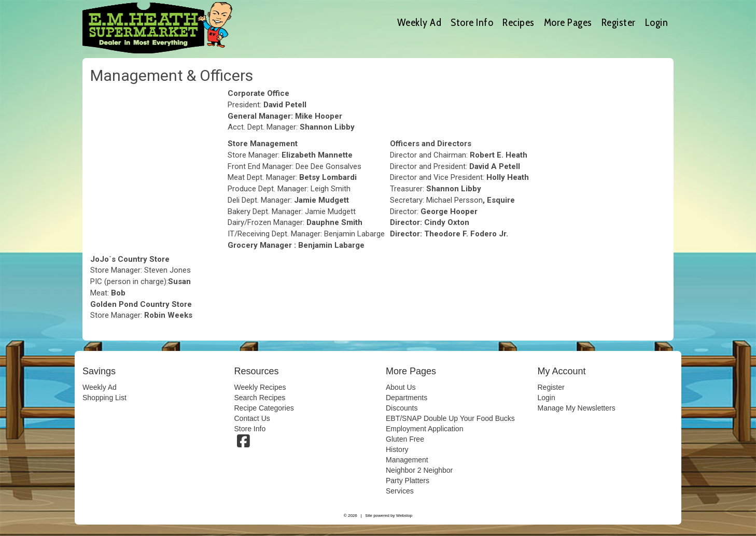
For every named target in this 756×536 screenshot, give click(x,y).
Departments (407, 398)
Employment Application (424, 429)
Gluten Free (405, 439)
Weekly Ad (419, 22)
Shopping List (104, 398)
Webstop (404, 516)
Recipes (519, 22)
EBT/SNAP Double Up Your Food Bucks (450, 418)
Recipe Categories (264, 408)
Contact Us (252, 418)
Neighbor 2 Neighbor (419, 470)
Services (400, 491)
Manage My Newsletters (577, 408)
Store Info (472, 22)
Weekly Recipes (260, 387)
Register (619, 22)
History (397, 449)
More (568, 22)
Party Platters (408, 481)
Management (407, 460)
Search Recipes (260, 398)
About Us (401, 387)
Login (657, 22)
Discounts (402, 408)
